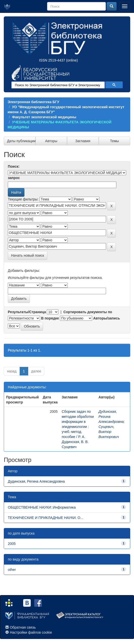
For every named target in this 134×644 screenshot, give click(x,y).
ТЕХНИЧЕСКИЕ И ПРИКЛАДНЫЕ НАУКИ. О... (46, 518)
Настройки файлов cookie (31, 632)
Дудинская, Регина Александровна (36, 481)
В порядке (50, 318)
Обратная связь (23, 627)
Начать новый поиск (28, 255)
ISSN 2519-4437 (52, 60)
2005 (12, 544)
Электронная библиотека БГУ (33, 102)
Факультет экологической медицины (44, 117)
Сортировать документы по (88, 312)
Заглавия (83, 141)
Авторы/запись (107, 318)
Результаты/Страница (27, 312)
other (12, 570)
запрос (14, 178)
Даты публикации (21, 141)
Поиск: (14, 166)
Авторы (51, 141)
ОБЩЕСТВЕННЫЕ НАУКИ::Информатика (42, 507)
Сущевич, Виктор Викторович (109, 432)
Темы (114, 141)
